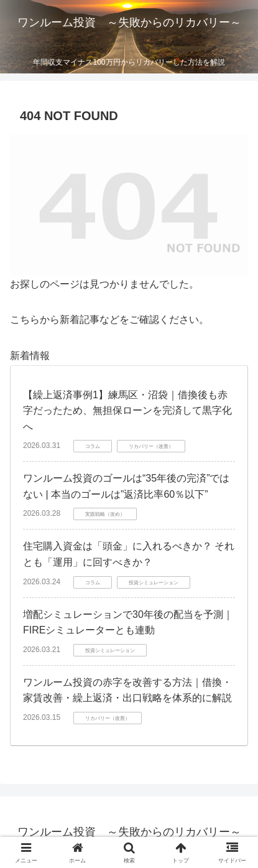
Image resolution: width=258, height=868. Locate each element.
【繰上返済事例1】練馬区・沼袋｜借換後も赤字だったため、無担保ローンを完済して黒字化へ (127, 411)
